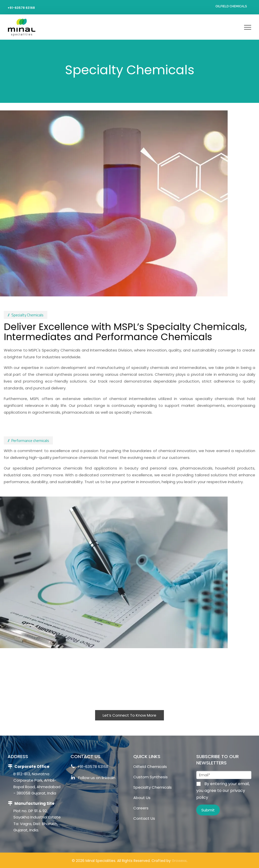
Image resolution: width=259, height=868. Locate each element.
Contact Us (144, 818)
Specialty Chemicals (153, 787)
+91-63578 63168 (21, 8)
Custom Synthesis (150, 777)
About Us (142, 798)
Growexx (179, 861)
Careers (141, 808)
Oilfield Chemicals (231, 6)
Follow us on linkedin (93, 778)
